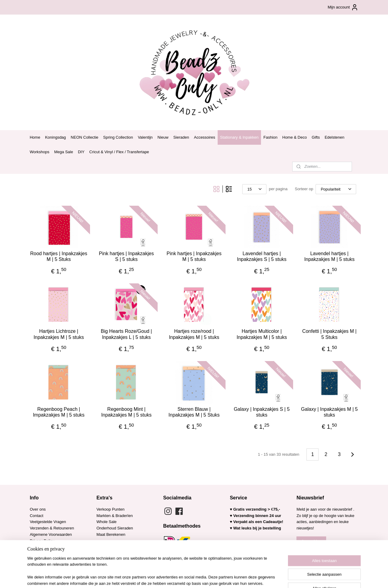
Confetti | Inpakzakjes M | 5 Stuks (329, 334)
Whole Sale (106, 522)
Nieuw (163, 137)
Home (35, 137)
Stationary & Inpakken (239, 137)
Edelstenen (334, 137)
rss (184, 577)
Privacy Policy (42, 541)
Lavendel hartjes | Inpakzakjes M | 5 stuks (329, 256)
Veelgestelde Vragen (48, 522)
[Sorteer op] (336, 189)
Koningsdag (56, 137)
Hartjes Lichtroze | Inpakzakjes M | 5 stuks (59, 334)
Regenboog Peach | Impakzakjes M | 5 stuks (59, 412)
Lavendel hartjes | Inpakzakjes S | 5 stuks (262, 256)
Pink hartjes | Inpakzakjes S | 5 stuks (126, 256)
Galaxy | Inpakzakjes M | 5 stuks (329, 412)
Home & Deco (294, 137)
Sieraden (181, 137)
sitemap (174, 577)
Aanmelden (311, 541)
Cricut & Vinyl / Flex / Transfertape (119, 152)
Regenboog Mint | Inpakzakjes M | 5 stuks (126, 412)
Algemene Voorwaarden (51, 534)
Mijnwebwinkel (251, 577)
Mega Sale (64, 152)
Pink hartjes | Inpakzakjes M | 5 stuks (194, 256)
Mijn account (343, 7)
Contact (37, 516)
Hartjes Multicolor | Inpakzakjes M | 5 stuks (262, 334)
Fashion (270, 137)
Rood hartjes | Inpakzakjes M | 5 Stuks (59, 256)
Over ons (38, 509)
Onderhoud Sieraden (115, 528)
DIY (81, 152)
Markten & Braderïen (115, 516)
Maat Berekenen (111, 534)
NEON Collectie (84, 137)
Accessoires (205, 137)
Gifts (316, 137)
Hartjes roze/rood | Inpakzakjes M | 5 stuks (194, 334)
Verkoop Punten (110, 509)
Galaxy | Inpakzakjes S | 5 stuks (262, 412)
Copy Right (39, 553)
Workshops (40, 152)
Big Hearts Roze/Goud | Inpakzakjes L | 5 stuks (126, 334)
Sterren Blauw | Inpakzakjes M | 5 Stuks (194, 412)
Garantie (38, 547)
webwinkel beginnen (204, 577)
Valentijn (145, 137)
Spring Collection (118, 137)
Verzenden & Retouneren (52, 528)
